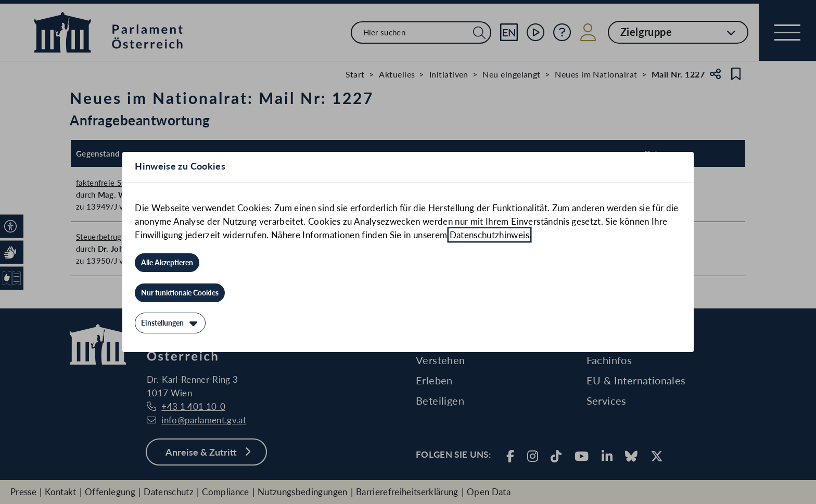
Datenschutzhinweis (489, 235)
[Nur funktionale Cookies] (180, 293)
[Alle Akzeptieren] (167, 263)
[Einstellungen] (170, 323)
